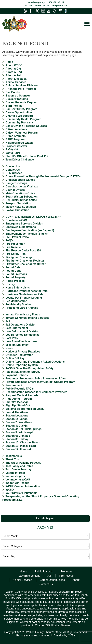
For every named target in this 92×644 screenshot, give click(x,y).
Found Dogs (13, 271)
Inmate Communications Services (27, 318)
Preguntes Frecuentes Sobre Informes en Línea (36, 379)
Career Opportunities (19, 112)
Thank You (12, 459)
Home (9, 62)
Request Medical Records (22, 395)
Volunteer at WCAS (18, 480)
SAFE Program (15, 139)
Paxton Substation (17, 210)
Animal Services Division (22, 85)
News (9, 348)
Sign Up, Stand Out (18, 405)
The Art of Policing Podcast (23, 463)
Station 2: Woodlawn (19, 422)
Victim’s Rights (15, 476)
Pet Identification (16, 301)
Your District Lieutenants (22, 493)
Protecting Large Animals (22, 308)
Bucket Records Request (22, 102)
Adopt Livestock (16, 79)
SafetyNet (12, 149)
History (10, 284)
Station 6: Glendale (18, 436)
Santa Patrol (13, 153)
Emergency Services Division (24, 224)
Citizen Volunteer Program (22, 133)
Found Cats (13, 267)
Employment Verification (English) (28, 234)
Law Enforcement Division (22, 331)
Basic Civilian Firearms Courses (26, 126)
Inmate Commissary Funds (23, 315)
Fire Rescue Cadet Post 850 (23, 251)
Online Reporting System (22, 365)
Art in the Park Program (21, 89)
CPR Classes (14, 173)
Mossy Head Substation (21, 207)
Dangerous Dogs (16, 183)
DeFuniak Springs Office (21, 200)
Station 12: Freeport (18, 449)
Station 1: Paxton (17, 419)
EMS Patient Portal (18, 237)
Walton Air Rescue (17, 483)
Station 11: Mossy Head (21, 446)
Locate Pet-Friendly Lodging (24, 298)
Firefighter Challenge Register (25, 261)
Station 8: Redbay (17, 439)
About (76, 580)
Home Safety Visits (18, 288)
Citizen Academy (16, 129)
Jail (8, 321)
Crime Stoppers (16, 136)
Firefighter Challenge (19, 257)
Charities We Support (19, 116)
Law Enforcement (17, 328)
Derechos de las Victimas (22, 187)
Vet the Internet (15, 473)
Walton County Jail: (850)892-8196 (46, 6)
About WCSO (14, 65)
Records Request (45, 519)
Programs (66, 571)
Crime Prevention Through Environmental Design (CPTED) (43, 176)
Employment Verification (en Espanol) (30, 230)
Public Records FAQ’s (20, 389)
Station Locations (17, 416)
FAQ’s (9, 240)
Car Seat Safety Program (21, 109)
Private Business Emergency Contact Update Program (40, 382)
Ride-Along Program (19, 399)
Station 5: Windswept (19, 432)
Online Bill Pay (15, 358)
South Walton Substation (22, 197)
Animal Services (16, 82)
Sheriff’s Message (17, 402)
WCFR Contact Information (23, 486)
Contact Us (13, 166)
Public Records (44, 571)
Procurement (14, 385)
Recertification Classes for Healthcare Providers (36, 392)
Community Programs (20, 123)
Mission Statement (17, 345)
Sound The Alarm (17, 412)
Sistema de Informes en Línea (25, 409)
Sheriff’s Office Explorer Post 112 (27, 156)
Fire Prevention (15, 244)
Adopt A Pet (13, 75)
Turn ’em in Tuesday (18, 469)
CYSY (71, 635)
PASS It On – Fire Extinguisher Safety (30, 368)
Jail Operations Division (21, 325)
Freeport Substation (18, 203)
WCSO (10, 490)
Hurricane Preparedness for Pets (27, 291)
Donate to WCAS (16, 220)
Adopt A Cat (13, 69)
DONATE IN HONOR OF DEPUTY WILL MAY (33, 217)
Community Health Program (23, 119)
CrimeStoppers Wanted (20, 180)
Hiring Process (15, 281)
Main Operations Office (20, 193)
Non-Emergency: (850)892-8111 (46, 2)
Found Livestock (16, 274)
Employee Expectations (21, 227)
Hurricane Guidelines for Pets (25, 294)
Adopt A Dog (14, 72)
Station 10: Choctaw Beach (23, 442)
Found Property (16, 277)
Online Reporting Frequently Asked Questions (35, 362)
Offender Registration (19, 355)
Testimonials (14, 456)
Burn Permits (14, 106)
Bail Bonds (13, 92)
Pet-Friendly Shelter (18, 304)
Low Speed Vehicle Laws (22, 341)
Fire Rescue (13, 247)
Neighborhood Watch (19, 143)
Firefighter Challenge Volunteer (26, 264)
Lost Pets (12, 338)
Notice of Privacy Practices (23, 352)
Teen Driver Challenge (20, 160)
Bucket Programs (17, 99)
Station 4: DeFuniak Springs (24, 429)
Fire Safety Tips (16, 254)
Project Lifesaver (16, 146)
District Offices (15, 190)
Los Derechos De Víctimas (23, 335)
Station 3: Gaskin (17, 426)
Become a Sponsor (18, 96)
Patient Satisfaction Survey (23, 372)
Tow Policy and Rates (19, 466)
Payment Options (17, 375)
